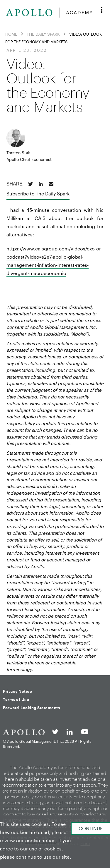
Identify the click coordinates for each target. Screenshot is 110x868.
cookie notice (40, 840)
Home (11, 34)
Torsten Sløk (18, 153)
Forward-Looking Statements (32, 708)
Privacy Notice (17, 691)
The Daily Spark (43, 34)
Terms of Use (16, 699)
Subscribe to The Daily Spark (38, 194)
